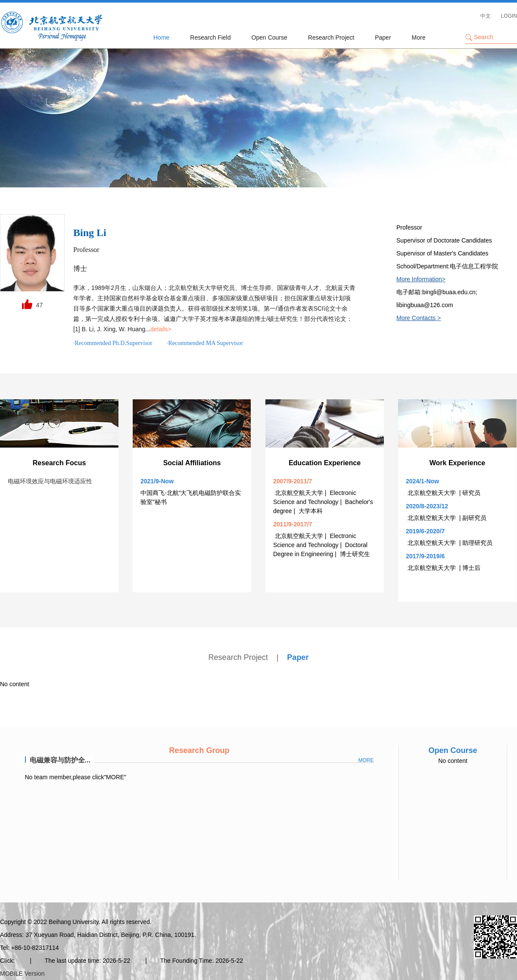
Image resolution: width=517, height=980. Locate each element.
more (366, 760)
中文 (486, 16)
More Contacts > (419, 318)
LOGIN (509, 16)
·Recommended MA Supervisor (205, 343)
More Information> (421, 279)
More (419, 37)
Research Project (331, 37)
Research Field (210, 37)
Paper (383, 37)
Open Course (269, 37)
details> (161, 329)
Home (161, 37)
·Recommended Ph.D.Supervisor (113, 343)
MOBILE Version (22, 974)
